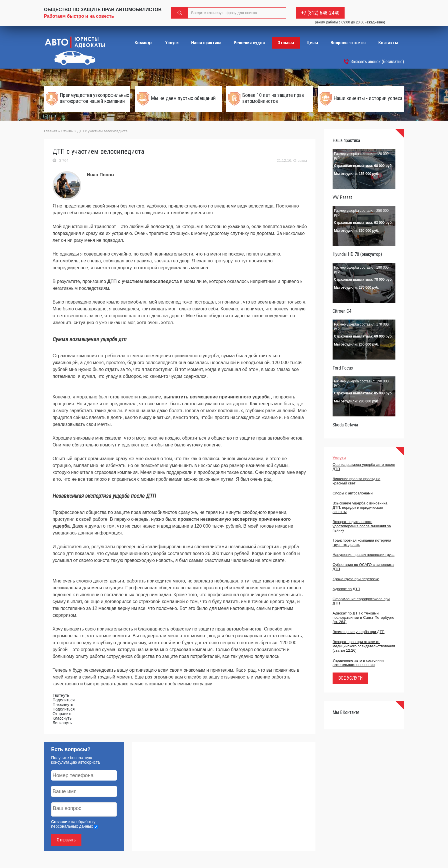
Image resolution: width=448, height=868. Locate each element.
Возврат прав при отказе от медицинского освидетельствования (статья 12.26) (364, 646)
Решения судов (249, 43)
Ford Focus (343, 368)
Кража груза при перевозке (356, 579)
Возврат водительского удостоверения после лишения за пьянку (362, 526)
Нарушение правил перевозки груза (364, 555)
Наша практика (206, 43)
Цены (312, 43)
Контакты (388, 43)
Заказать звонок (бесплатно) (377, 62)
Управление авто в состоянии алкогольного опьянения (358, 663)
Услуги (172, 43)
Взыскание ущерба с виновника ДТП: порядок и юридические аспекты (360, 507)
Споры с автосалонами (353, 493)
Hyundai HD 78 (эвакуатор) (357, 254)
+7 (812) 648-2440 (320, 13)
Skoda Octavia (345, 425)
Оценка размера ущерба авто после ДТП (364, 467)
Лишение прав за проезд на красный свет (356, 481)
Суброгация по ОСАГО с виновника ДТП (363, 567)
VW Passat (342, 197)
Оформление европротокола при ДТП (361, 601)
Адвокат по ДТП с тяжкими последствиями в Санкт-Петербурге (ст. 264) (363, 617)
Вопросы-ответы (348, 43)
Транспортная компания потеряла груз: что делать (362, 542)
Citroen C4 (342, 311)
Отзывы (286, 43)
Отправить (66, 840)
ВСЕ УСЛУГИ (350, 678)
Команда (144, 43)
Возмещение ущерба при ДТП (359, 632)
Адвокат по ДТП (346, 589)
